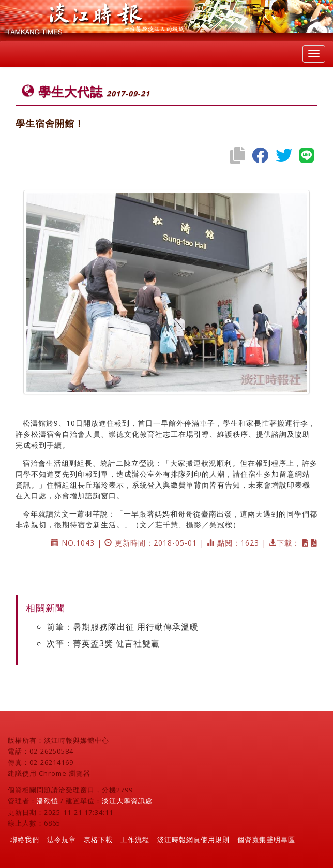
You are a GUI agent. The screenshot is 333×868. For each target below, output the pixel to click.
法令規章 (62, 840)
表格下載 (98, 840)
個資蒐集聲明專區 (266, 840)
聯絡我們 (25, 840)
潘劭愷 (48, 801)
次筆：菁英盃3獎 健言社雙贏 (103, 643)
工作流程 (135, 840)
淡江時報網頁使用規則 (193, 840)
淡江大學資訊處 (127, 801)
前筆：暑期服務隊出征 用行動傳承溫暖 (123, 627)
